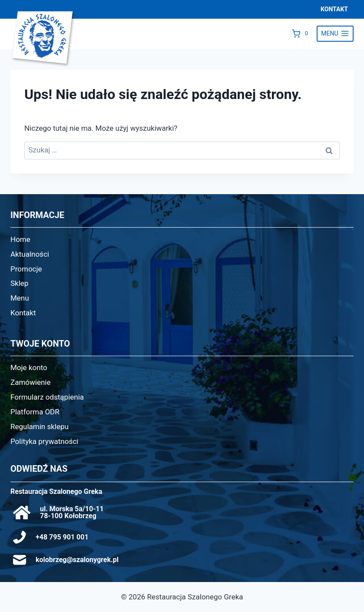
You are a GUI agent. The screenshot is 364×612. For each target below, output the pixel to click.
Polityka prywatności (44, 441)
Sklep (19, 283)
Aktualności (30, 254)
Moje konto (29, 367)
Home (20, 239)
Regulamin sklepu (40, 427)
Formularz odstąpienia (47, 397)
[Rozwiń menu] (335, 34)
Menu (20, 298)
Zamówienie (31, 382)
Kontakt (23, 313)
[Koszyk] (302, 33)
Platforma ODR (35, 412)
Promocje (26, 269)
